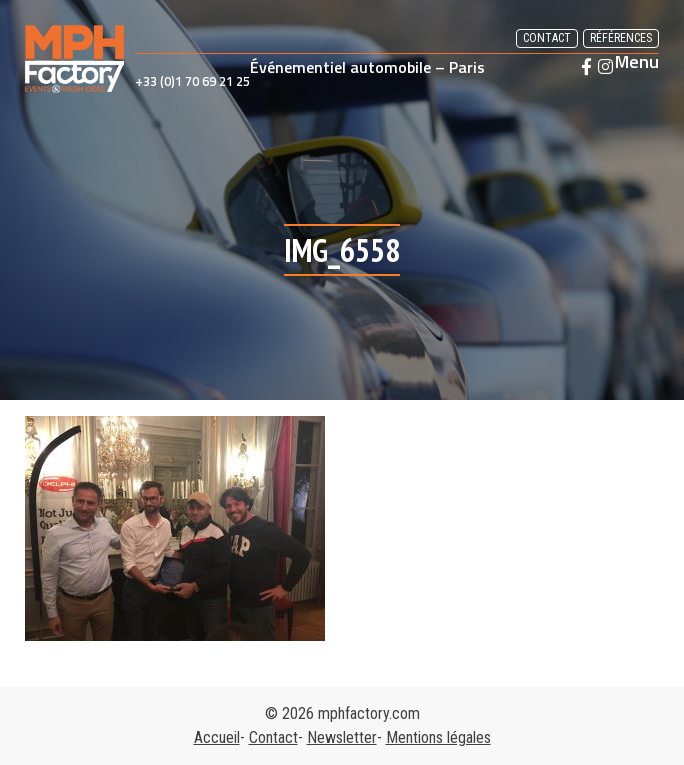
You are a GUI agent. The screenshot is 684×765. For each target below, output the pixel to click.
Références (621, 38)
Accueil (217, 737)
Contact (547, 38)
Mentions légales (438, 737)
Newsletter (342, 737)
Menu (637, 62)
